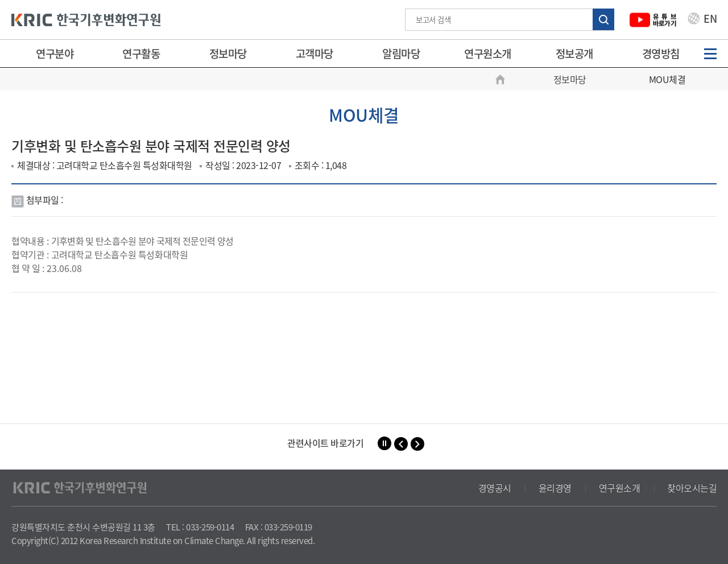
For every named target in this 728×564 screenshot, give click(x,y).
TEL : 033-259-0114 (200, 527)
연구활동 (141, 53)
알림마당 (401, 53)
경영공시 (495, 488)
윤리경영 (555, 488)
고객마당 (315, 53)
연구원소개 (488, 53)
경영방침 (661, 53)
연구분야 (55, 53)
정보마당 (228, 53)
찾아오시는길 (692, 488)
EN (702, 20)
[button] (401, 444)
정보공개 (574, 53)
